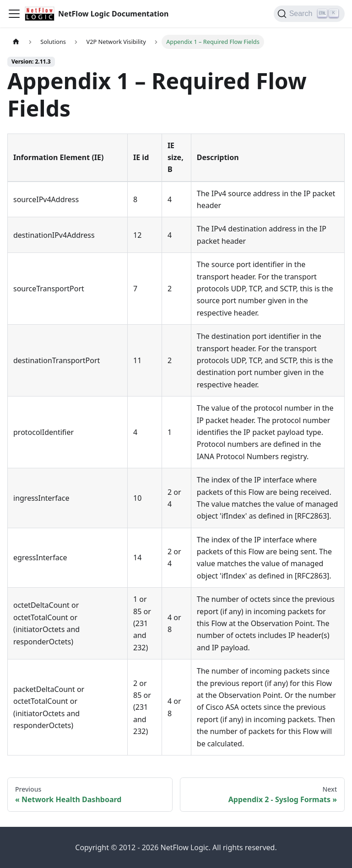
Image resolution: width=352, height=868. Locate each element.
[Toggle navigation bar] (14, 14)
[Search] (309, 14)
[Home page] (16, 42)
